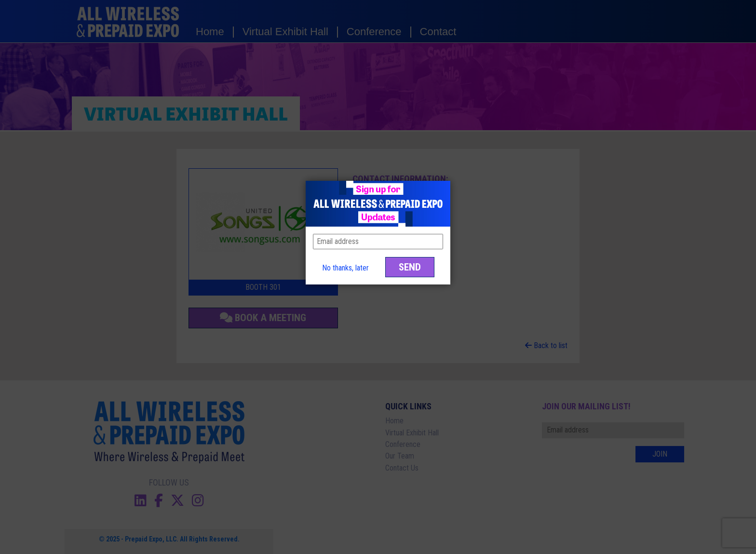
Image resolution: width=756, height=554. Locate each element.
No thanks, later (345, 268)
